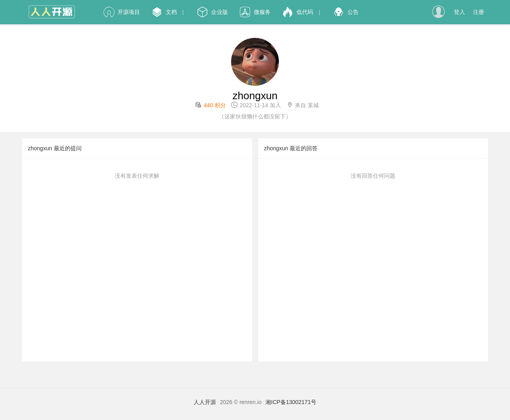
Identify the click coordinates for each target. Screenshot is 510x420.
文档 (164, 12)
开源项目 (122, 12)
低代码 (298, 12)
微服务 (255, 12)
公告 (346, 12)
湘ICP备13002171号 (291, 402)
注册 (479, 12)
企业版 (213, 12)
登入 (459, 12)
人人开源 (205, 402)
